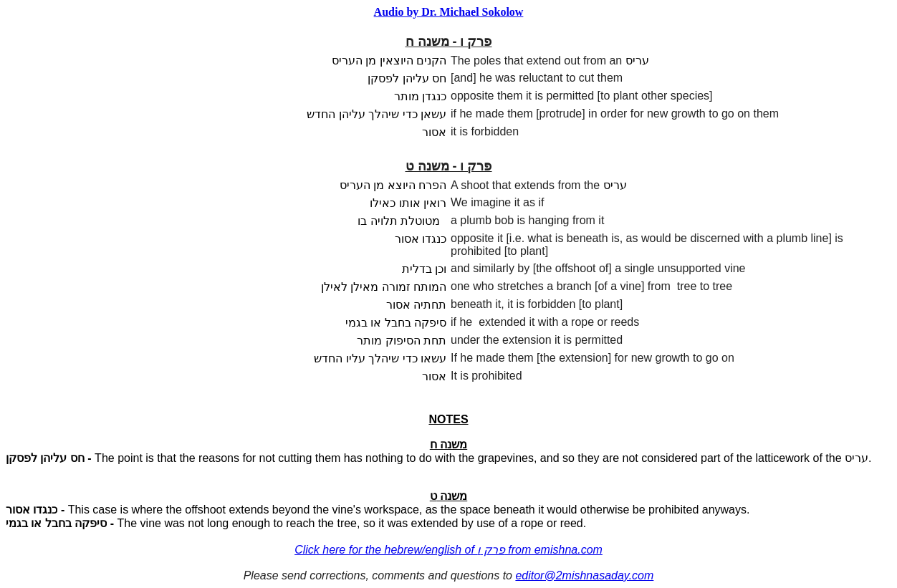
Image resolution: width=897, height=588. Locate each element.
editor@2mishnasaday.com (584, 575)
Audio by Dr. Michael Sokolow (449, 12)
